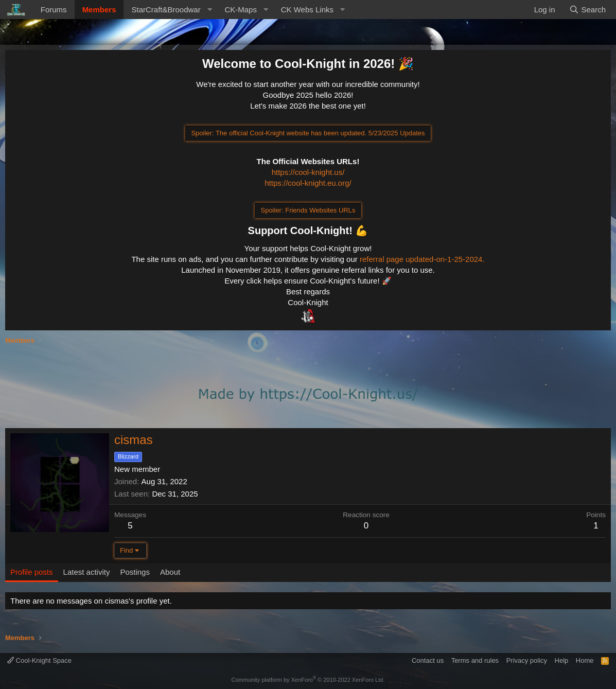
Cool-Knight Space (39, 660)
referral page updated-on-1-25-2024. (422, 259)
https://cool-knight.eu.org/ (308, 183)
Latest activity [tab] (87, 572)
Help (562, 660)
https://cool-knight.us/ (308, 172)
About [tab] (170, 572)
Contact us (428, 660)
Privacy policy (527, 660)
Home (585, 660)
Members (99, 10)
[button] (170, 10)
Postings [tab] (135, 572)
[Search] (587, 10)
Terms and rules (475, 660)
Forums (54, 10)
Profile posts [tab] (32, 572)
